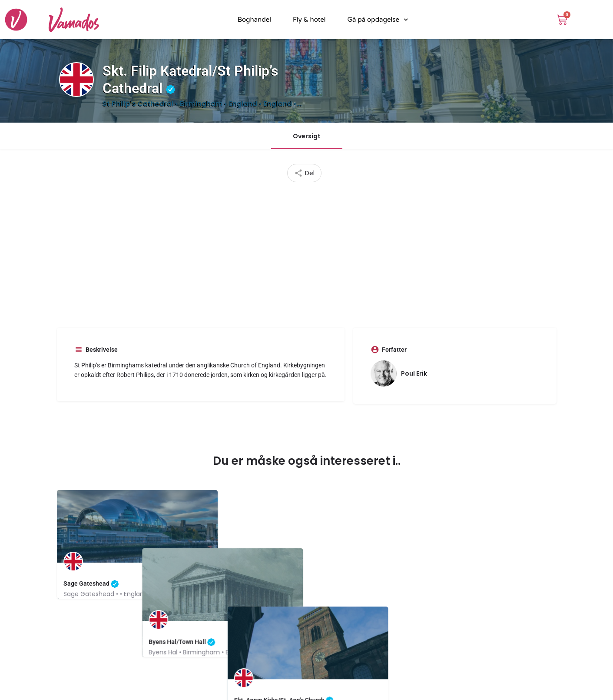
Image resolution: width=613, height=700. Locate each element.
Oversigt (307, 136)
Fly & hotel (309, 20)
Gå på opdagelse (378, 20)
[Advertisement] (307, 252)
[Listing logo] (76, 80)
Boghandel (254, 20)
